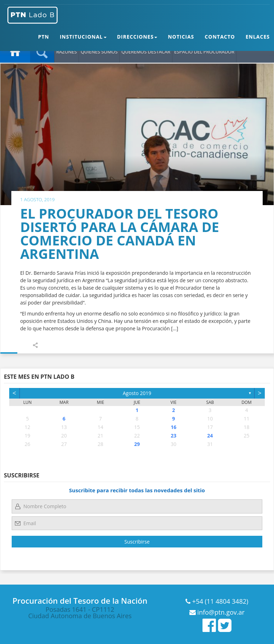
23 (173, 436)
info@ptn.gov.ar (220, 612)
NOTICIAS (181, 42)
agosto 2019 (137, 393)
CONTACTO (220, 42)
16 (173, 427)
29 (137, 444)
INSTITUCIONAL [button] (83, 42)
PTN (43, 42)
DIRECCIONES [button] (137, 42)
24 (210, 436)
